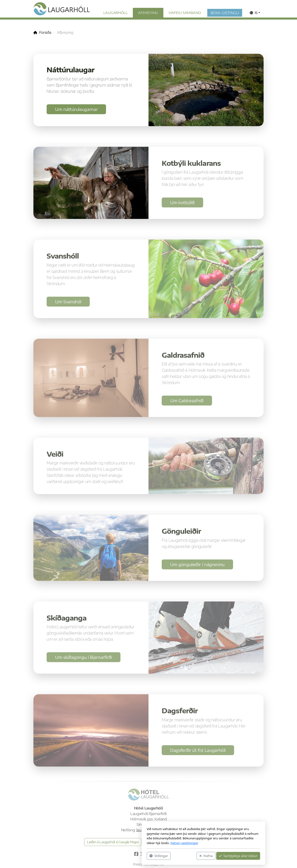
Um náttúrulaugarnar (76, 109)
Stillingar (104, 856)
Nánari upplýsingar (129, 843)
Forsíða (45, 32)
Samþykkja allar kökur (183, 856)
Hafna (151, 856)
